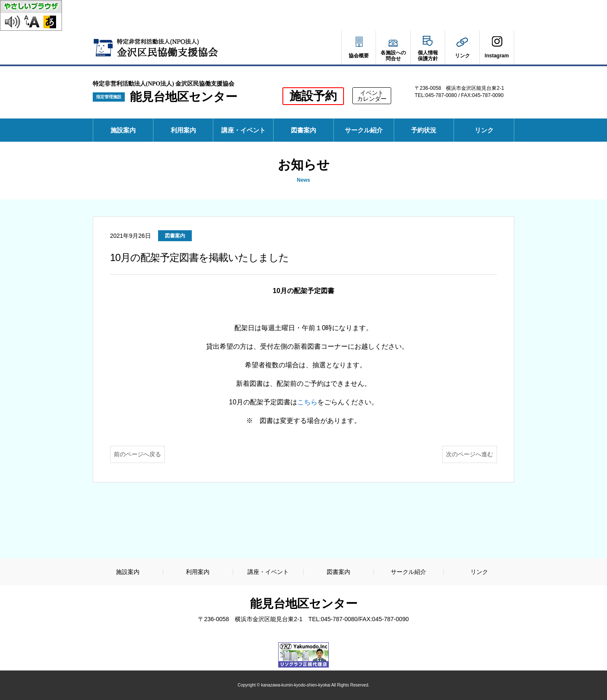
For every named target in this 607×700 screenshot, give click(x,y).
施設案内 (123, 130)
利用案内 (183, 130)
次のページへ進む (470, 454)
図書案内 (303, 130)
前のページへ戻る (137, 454)
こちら (307, 402)
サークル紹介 (364, 130)
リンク (484, 130)
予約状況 (427, 134)
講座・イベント (243, 130)
